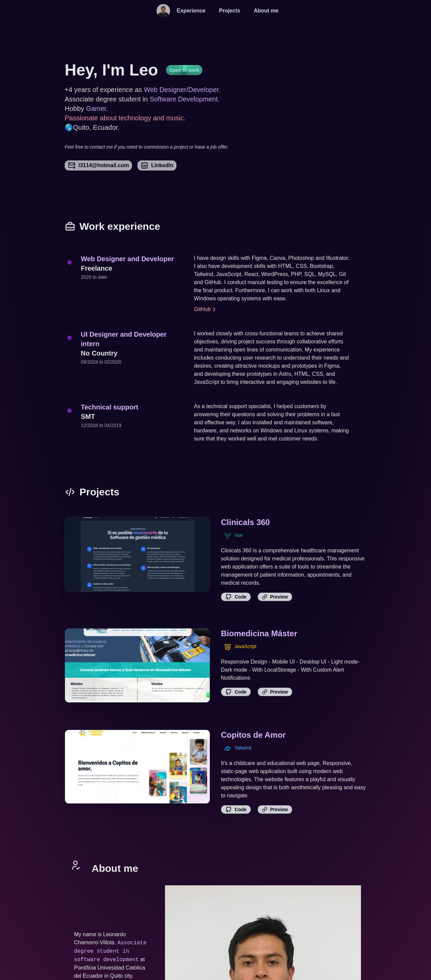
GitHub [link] (206, 309)
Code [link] (236, 597)
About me (266, 11)
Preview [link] (275, 597)
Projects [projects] (229, 11)
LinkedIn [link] (157, 165)
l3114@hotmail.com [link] (98, 165)
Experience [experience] (191, 11)
